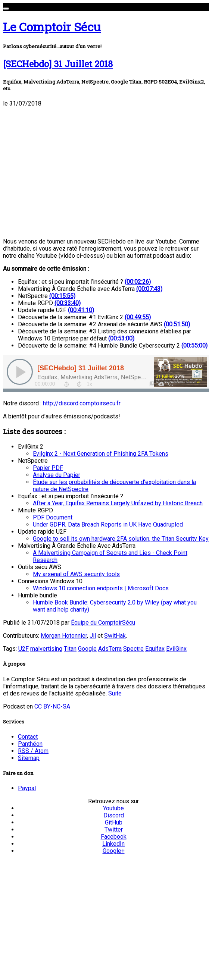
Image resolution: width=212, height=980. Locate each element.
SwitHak (115, 636)
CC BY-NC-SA (52, 706)
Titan (70, 649)
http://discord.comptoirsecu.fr (82, 403)
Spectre (133, 649)
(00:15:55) (62, 296)
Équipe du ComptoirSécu (103, 623)
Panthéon (30, 744)
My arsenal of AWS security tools (76, 574)
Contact (28, 737)
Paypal (27, 788)
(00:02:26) (138, 282)
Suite (115, 693)
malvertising (46, 649)
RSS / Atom (33, 751)
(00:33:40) (68, 303)
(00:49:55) (138, 317)
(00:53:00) (121, 338)
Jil (93, 636)
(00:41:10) (81, 310)
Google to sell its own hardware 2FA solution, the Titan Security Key (121, 539)
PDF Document (53, 517)
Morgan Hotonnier (64, 636)
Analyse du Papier (57, 475)
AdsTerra (110, 649)
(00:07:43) (149, 289)
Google (87, 649)
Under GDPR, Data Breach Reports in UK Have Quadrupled (108, 524)
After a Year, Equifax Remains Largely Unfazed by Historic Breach (118, 503)
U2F (24, 649)
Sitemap (29, 758)
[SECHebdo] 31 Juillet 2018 (58, 64)
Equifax (155, 649)
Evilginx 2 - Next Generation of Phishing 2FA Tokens (101, 454)
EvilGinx (176, 649)
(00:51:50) (177, 324)
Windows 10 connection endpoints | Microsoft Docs (101, 588)
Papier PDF (48, 468)
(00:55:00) (194, 345)
